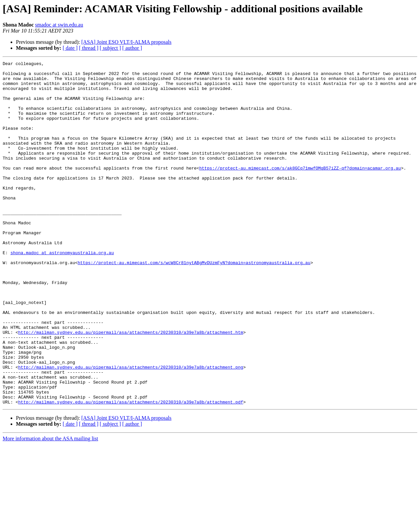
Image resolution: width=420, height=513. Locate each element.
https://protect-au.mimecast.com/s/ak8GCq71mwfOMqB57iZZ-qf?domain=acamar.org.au (300, 190)
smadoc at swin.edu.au (59, 25)
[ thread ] (89, 48)
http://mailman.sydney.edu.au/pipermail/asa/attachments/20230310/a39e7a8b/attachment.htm (131, 387)
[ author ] (132, 48)
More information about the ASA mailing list (50, 507)
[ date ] (70, 48)
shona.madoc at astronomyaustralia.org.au (62, 291)
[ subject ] (110, 48)
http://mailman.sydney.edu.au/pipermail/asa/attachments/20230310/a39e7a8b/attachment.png (131, 429)
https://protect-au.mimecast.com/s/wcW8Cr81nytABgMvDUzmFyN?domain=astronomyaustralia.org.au (194, 303)
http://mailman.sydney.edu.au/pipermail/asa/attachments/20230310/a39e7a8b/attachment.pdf (131, 471)
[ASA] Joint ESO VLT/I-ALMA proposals (126, 42)
